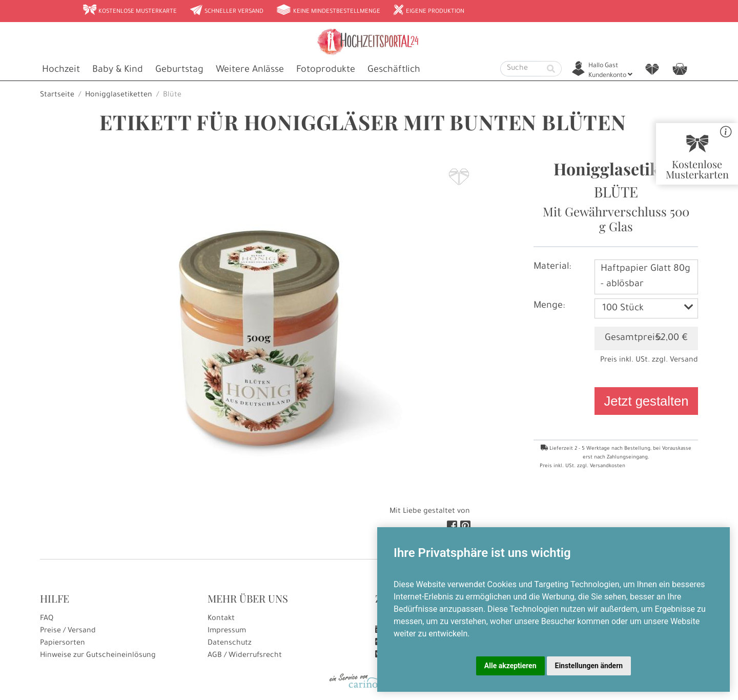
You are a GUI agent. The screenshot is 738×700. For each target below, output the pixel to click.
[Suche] (521, 69)
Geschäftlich (394, 70)
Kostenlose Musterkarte (130, 11)
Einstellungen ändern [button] (589, 666)
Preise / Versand (68, 631)
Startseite (57, 95)
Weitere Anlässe (250, 70)
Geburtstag (179, 70)
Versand (684, 361)
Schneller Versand (226, 11)
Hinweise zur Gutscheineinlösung (98, 656)
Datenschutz (230, 644)
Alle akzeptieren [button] (510, 666)
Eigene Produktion (428, 11)
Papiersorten (63, 644)
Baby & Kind (118, 70)
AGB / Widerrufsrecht (245, 656)
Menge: (549, 306)
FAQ (47, 619)
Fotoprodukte (326, 70)
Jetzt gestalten (646, 401)
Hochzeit (61, 70)
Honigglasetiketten (119, 95)
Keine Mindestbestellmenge (328, 11)
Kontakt (221, 619)
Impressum (227, 631)
